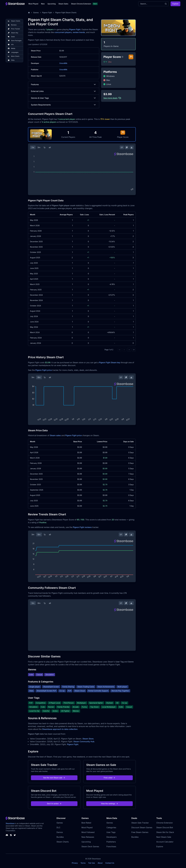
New (43, 4)
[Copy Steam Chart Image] (127, 147)
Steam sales (55, 435)
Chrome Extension (165, 823)
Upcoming (52, 4)
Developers (112, 837)
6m (39, 377)
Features (64, 84)
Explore (175, 4)
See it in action (54, 804)
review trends (79, 32)
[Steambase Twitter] (15, 835)
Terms (83, 863)
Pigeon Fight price (44, 370)
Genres (110, 823)
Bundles (60, 837)
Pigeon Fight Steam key (110, 362)
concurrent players (63, 32)
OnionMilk (63, 63)
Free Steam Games (140, 832)
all (50, 147)
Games (36, 13)
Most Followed (88, 832)
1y (45, 147)
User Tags (111, 832)
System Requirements (64, 105)
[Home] (29, 13)
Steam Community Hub (84, 742)
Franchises (111, 847)
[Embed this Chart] (122, 147)
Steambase (10, 823)
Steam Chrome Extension (81, 4)
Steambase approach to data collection (60, 729)
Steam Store (88, 739)
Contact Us (110, 863)
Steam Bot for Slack (165, 832)
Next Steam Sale (164, 837)
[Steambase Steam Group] (11, 835)
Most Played (33, 4)
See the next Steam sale (54, 778)
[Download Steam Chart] (132, 147)
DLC (58, 827)
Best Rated (86, 823)
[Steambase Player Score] (122, 57)
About (100, 863)
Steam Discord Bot (165, 827)
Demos (60, 832)
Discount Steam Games (142, 827)
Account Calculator (165, 842)
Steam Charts (63, 842)
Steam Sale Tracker (140, 823)
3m (39, 147)
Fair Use (92, 863)
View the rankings (109, 804)
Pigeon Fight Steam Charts (66, 13)
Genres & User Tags (64, 98)
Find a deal (110, 778)
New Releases (88, 837)
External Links (64, 91)
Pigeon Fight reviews (82, 527)
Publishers (111, 842)
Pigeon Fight (47, 13)
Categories (111, 827)
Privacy (75, 863)
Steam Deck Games (90, 847)
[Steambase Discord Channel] (7, 835)
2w (33, 147)
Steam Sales (63, 4)
